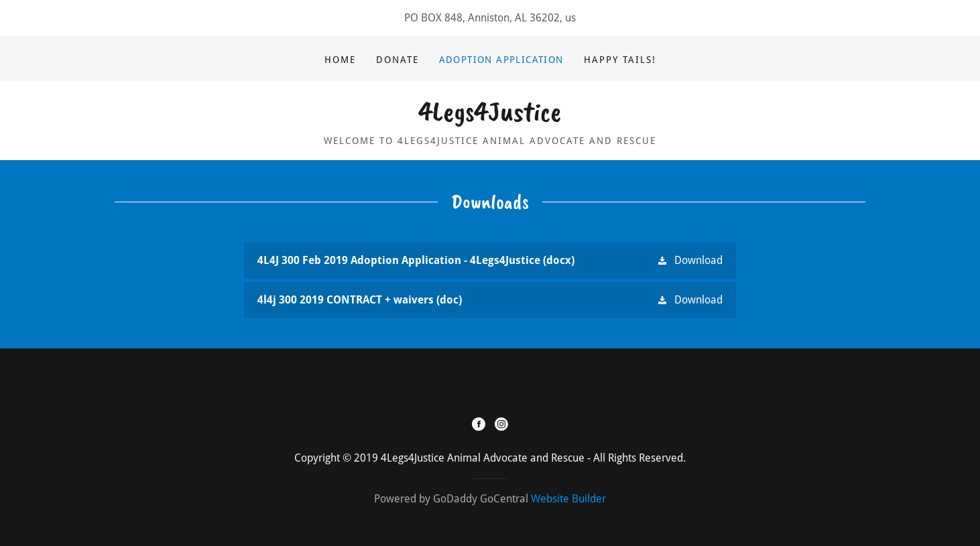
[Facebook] (479, 425)
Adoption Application (501, 60)
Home (340, 60)
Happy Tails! (620, 60)
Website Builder (568, 499)
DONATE (397, 60)
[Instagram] (501, 425)
